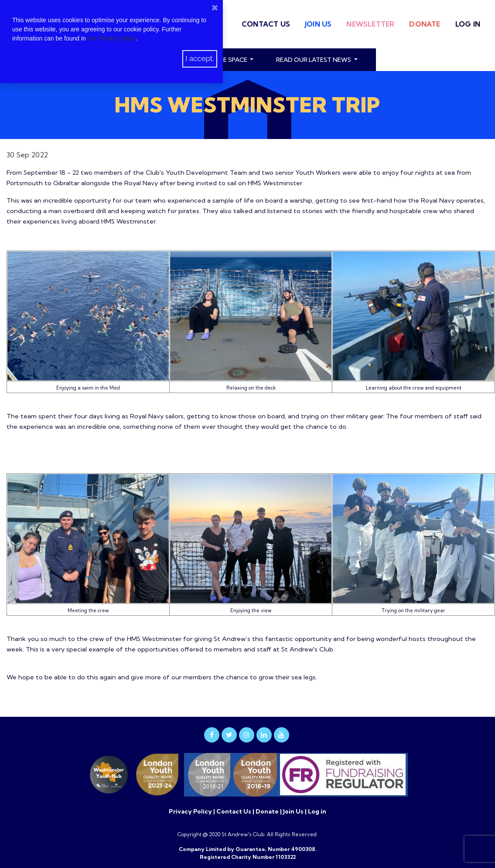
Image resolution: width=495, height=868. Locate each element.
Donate (425, 24)
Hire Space (231, 60)
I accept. (200, 58)
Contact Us (266, 24)
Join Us (318, 24)
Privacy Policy (191, 811)
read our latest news (314, 60)
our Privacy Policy (112, 38)
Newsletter (370, 24)
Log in (468, 24)
